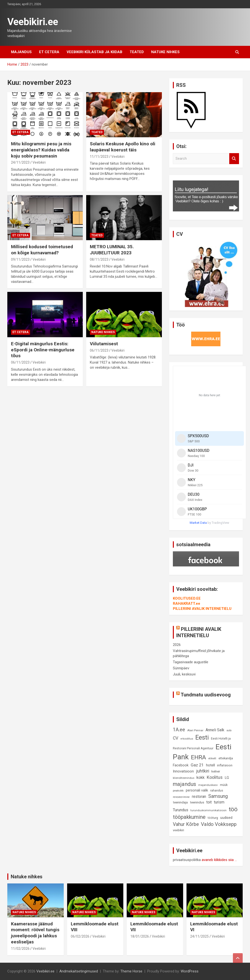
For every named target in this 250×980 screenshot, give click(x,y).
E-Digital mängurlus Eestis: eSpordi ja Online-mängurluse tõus (43, 350)
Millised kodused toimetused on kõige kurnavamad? (42, 250)
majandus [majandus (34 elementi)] (184, 784)
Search (234, 159)
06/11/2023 (20, 362)
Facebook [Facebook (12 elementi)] (181, 765)
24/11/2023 (20, 162)
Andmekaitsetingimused (79, 971)
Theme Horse (131, 971)
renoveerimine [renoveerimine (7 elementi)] (181, 797)
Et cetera (49, 52)
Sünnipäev (181, 668)
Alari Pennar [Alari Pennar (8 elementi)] (195, 730)
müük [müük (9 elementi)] (224, 785)
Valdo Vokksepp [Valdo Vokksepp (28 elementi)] (219, 824)
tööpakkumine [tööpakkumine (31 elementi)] (189, 817)
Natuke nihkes (165, 52)
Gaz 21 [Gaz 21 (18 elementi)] (197, 765)
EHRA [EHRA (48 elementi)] (198, 757)
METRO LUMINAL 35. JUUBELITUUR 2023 (112, 250)
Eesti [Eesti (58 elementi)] (202, 737)
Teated (137, 52)
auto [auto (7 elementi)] (229, 730)
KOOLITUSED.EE (187, 598)
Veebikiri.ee (33, 22)
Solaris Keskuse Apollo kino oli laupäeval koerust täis (123, 147)
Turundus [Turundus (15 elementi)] (181, 810)
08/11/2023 (99, 259)
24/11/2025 (199, 936)
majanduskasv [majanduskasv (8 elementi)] (208, 785)
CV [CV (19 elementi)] (176, 738)
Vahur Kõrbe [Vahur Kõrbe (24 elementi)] (186, 824)
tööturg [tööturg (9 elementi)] (213, 818)
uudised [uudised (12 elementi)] (226, 818)
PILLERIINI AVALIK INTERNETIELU (202, 609)
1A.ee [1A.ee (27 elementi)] (179, 730)
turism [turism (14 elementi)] (219, 802)
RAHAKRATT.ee (187, 604)
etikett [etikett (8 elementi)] (212, 758)
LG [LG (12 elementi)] (227, 778)
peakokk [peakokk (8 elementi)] (178, 791)
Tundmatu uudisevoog (206, 695)
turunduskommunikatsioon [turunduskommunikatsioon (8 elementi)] (208, 810)
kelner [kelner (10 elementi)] (216, 771)
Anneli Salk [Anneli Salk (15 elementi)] (215, 730)
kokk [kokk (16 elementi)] (201, 777)
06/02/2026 (80, 936)
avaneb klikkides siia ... (219, 860)
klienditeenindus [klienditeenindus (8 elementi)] (184, 778)
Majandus (21, 52)
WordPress (190, 971)
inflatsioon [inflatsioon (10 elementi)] (225, 765)
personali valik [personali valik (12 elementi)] (197, 790)
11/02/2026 (20, 949)
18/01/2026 (140, 936)
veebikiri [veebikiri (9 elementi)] (178, 830)
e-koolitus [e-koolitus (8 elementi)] (187, 739)
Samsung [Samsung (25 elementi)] (218, 796)
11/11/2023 (99, 157)
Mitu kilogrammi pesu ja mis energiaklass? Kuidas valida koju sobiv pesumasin (41, 150)
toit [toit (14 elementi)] (209, 802)
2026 (177, 645)
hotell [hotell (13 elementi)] (210, 765)
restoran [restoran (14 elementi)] (199, 797)
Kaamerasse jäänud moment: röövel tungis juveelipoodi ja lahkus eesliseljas (35, 933)
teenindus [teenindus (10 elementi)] (197, 802)
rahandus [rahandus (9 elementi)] (217, 790)
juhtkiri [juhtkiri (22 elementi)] (203, 771)
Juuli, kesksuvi (184, 674)
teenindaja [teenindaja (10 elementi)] (180, 802)
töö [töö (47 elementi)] (233, 809)
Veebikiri (39, 162)
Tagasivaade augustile (191, 662)
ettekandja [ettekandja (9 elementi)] (226, 758)
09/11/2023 (20, 259)
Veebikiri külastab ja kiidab (94, 52)
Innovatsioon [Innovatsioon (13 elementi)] (183, 771)
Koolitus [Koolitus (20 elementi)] (215, 777)
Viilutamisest (104, 344)
